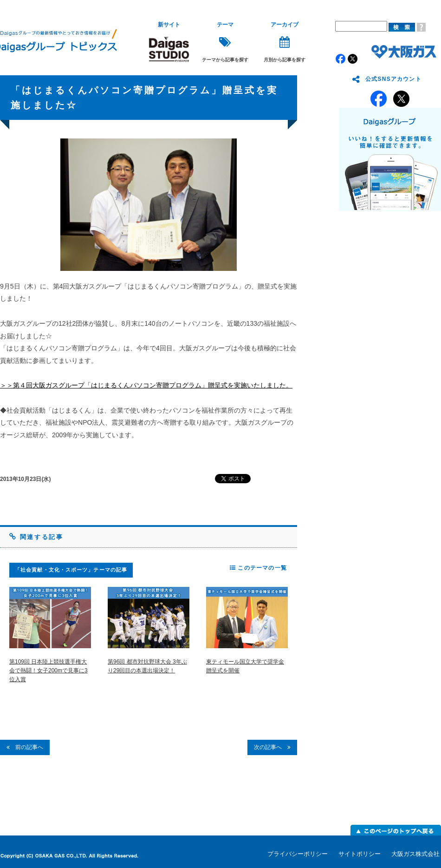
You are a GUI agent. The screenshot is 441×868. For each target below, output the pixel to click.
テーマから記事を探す (225, 42)
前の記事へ (25, 747)
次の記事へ (272, 747)
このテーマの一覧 (258, 568)
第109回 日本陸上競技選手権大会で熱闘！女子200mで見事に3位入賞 (49, 671)
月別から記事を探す (285, 42)
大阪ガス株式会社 (415, 854)
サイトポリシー (360, 854)
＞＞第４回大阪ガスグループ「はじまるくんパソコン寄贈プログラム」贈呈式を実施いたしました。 (146, 385)
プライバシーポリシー (298, 854)
